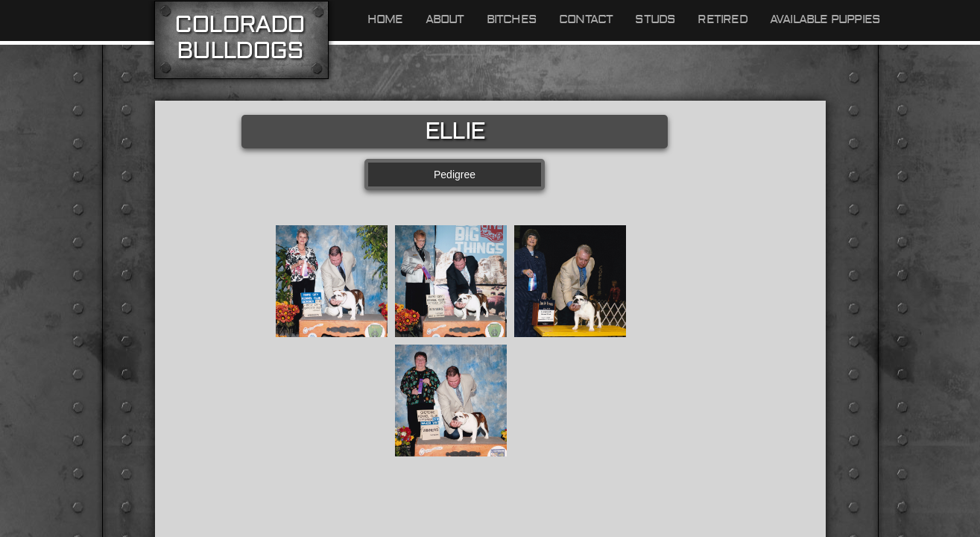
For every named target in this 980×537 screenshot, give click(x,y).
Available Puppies (825, 19)
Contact (586, 19)
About (445, 19)
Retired (722, 19)
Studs (655, 19)
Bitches (512, 19)
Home (385, 19)
